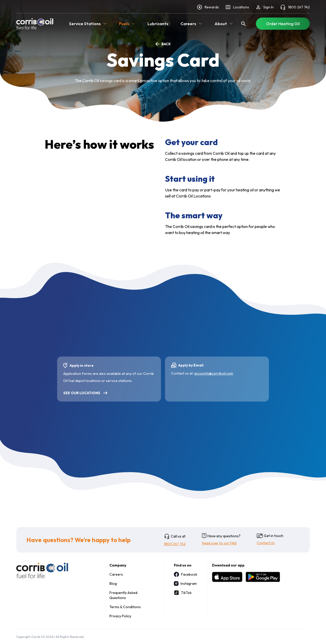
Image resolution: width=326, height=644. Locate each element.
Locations (237, 7)
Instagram (185, 584)
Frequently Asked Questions (123, 595)
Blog (113, 584)
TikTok (183, 593)
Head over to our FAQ (219, 543)
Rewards (208, 7)
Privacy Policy (120, 616)
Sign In (264, 7)
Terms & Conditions (125, 607)
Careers (116, 574)
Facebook (185, 574)
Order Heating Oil (283, 24)
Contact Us (266, 543)
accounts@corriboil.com (214, 373)
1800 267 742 (295, 7)
